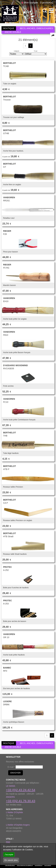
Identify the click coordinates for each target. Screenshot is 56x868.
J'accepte (9, 855)
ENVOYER (16, 773)
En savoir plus (11, 860)
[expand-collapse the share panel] (53, 36)
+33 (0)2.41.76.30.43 (21, 801)
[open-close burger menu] (51, 11)
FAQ (8, 842)
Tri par (36, 51)
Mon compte (31, 3)
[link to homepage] (10, 13)
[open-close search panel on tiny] (45, 11)
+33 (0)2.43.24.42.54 (21, 790)
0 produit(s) (47, 3)
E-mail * (11, 767)
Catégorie (16, 51)
